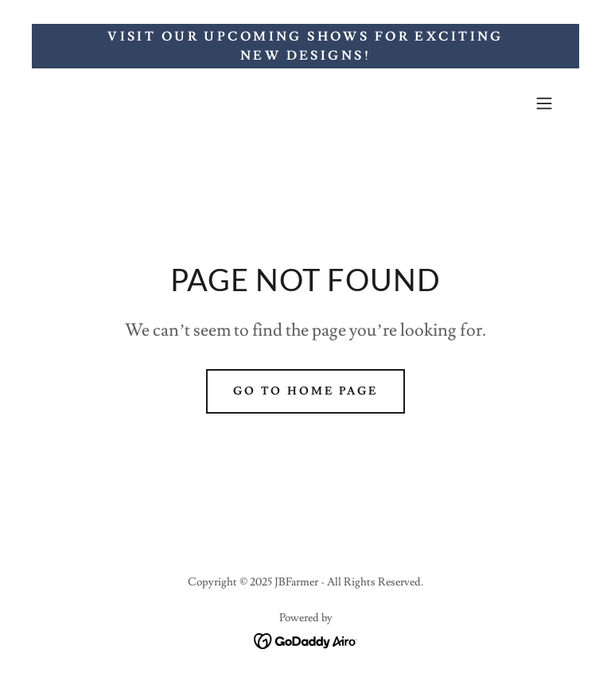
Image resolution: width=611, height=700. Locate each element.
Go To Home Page (306, 391)
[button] (544, 103)
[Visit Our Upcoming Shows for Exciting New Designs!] (305, 46)
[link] (306, 638)
